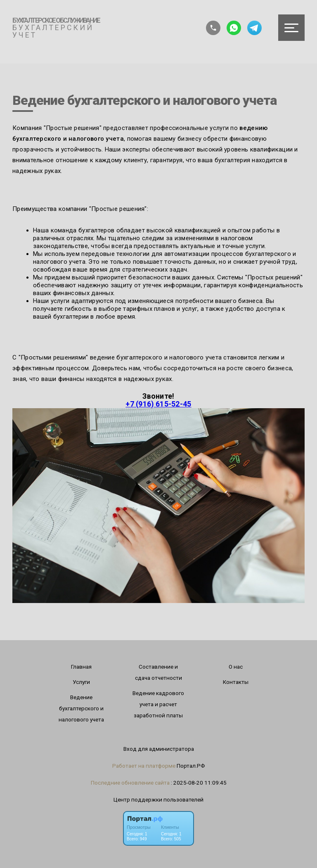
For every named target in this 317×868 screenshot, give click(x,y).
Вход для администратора (159, 749)
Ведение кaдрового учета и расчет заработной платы (158, 704)
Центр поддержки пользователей (158, 799)
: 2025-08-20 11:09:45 (199, 783)
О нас (236, 667)
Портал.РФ (191, 766)
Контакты (236, 682)
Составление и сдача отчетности (158, 672)
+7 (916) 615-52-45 (158, 404)
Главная (81, 667)
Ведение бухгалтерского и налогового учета (81, 708)
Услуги (81, 682)
